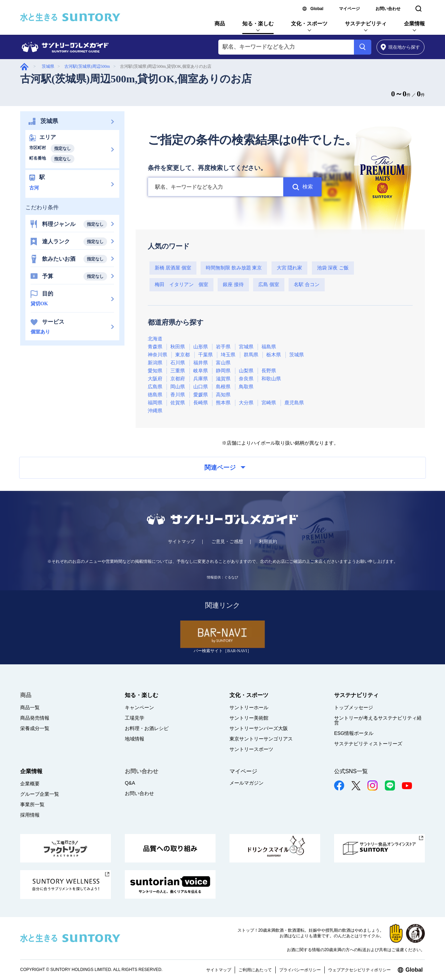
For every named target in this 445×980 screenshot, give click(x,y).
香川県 (178, 395)
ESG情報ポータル (354, 733)
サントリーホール (249, 707)
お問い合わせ (388, 9)
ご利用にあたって (255, 970)
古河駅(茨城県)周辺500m (87, 66)
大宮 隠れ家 (290, 268)
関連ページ (225, 468)
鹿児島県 (294, 403)
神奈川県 (157, 355)
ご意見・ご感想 (227, 541)
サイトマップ (181, 541)
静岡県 (223, 371)
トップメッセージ (354, 707)
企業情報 (414, 23)
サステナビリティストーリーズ (368, 744)
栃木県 (274, 355)
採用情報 (30, 815)
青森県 (155, 347)
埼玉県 (228, 355)
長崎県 (201, 403)
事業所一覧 (32, 804)
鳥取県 (246, 387)
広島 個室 (269, 285)
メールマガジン (246, 783)
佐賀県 (178, 403)
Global (317, 9)
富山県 (223, 363)
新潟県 (155, 363)
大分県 (246, 403)
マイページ (349, 9)
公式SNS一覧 (351, 771)
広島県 (155, 387)
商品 (220, 23)
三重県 (178, 371)
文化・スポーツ (309, 23)
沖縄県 (155, 411)
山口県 (201, 387)
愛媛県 (201, 395)
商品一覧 (30, 707)
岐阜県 (201, 371)
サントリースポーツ (251, 749)
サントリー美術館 (249, 718)
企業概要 (30, 784)
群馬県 (251, 355)
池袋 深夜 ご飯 (333, 268)
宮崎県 (269, 403)
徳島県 (155, 395)
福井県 (201, 363)
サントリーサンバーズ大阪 (259, 728)
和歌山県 (271, 379)
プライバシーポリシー (300, 970)
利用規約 (268, 541)
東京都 (183, 355)
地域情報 (135, 739)
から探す (400, 47)
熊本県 (223, 403)
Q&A (130, 783)
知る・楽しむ (258, 23)
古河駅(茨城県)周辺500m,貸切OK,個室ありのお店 (136, 79)
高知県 (223, 395)
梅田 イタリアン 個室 (181, 285)
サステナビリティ (366, 23)
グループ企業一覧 (40, 794)
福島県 (269, 347)
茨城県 (48, 66)
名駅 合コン (307, 285)
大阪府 (155, 379)
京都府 (178, 379)
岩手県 (223, 347)
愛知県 (155, 371)
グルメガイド (24, 67)
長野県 (269, 371)
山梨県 (246, 371)
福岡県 (155, 403)
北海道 (155, 339)
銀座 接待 (233, 285)
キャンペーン (139, 707)
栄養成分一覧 (35, 728)
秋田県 (178, 347)
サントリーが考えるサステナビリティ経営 (378, 720)
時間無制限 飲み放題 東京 (234, 268)
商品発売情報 (35, 718)
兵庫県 (201, 379)
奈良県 (246, 379)
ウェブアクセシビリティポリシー (359, 970)
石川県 (178, 363)
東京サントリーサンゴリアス (261, 739)
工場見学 (135, 718)
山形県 (201, 347)
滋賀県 (223, 379)
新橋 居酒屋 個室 (173, 268)
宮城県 (246, 347)
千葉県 (205, 355)
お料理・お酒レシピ (147, 728)
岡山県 (178, 387)
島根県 (223, 387)
